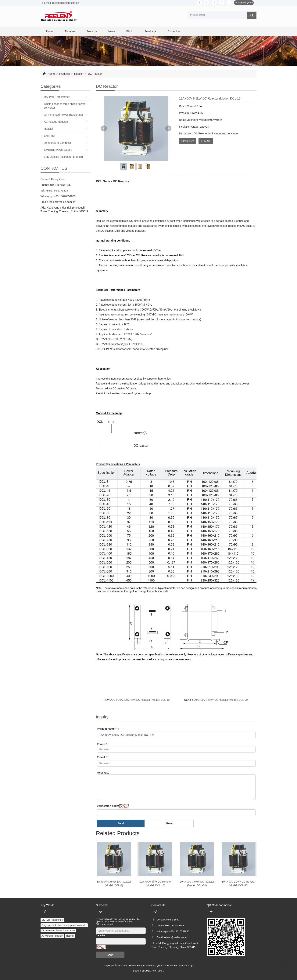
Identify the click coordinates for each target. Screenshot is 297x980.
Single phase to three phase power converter (64, 925)
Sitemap (188, 966)
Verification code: (108, 806)
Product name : (108, 729)
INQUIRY (188, 141)
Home (50, 31)
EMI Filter (50, 136)
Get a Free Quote (244, 3)
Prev (104, 129)
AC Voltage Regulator (57, 122)
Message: (103, 773)
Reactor (79, 74)
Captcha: (101, 935)
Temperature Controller (57, 143)
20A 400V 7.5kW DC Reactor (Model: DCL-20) (221, 700)
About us (70, 31)
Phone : (103, 744)
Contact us (174, 31)
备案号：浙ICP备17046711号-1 (148, 971)
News (112, 31)
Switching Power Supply (58, 150)
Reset (170, 823)
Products (92, 31)
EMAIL (206, 141)
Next (168, 129)
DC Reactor (95, 74)
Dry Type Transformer (57, 97)
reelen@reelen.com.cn (62, 202)
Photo (130, 31)
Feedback (150, 31)
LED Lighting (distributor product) (63, 157)
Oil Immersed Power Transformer (63, 115)
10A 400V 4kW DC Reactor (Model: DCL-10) (144, 700)
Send (121, 823)
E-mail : (103, 757)
